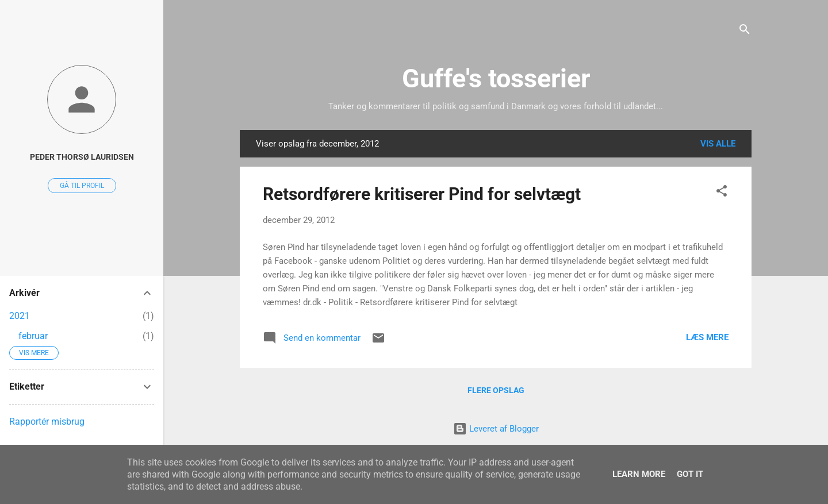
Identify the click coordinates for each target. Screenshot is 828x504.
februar (33, 336)
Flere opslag (496, 390)
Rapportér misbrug (47, 422)
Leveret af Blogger (496, 429)
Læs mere (707, 337)
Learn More (639, 474)
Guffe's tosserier (496, 78)
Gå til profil (82, 186)
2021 (20, 316)
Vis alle (718, 144)
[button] (722, 193)
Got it (690, 474)
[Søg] (745, 31)
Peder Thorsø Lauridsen (82, 157)
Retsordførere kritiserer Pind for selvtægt (422, 194)
